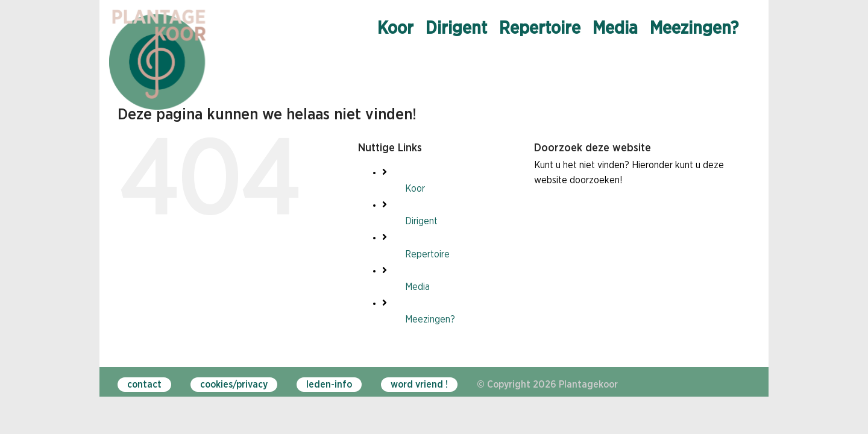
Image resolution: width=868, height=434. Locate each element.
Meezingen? (430, 319)
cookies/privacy (234, 385)
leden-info (329, 385)
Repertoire (427, 254)
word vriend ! (419, 385)
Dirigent (421, 221)
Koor (415, 189)
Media (417, 287)
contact (144, 385)
